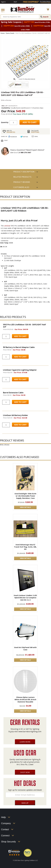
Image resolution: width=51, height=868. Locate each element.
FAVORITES (15, 131)
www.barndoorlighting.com (30, 731)
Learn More (25, 742)
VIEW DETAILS (25, 507)
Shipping (40, 131)
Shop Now (25, 772)
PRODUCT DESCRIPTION (24, 172)
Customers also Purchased (21, 188)
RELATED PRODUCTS (22, 177)
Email (36, 136)
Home (3, 33)
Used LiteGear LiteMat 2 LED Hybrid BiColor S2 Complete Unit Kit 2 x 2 (25, 598)
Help (15, 2)
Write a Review (6, 100)
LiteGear (7, 226)
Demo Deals (10, 33)
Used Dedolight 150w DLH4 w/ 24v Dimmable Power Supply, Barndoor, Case (25, 496)
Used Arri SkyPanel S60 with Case (25, 649)
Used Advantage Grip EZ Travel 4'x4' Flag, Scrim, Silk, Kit (25, 547)
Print (6, 140)
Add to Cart (20, 336)
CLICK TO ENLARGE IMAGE (27, 79)
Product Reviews (22, 182)
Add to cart (30, 122)
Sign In (3, 2)
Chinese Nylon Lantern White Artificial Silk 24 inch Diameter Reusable (25, 700)
